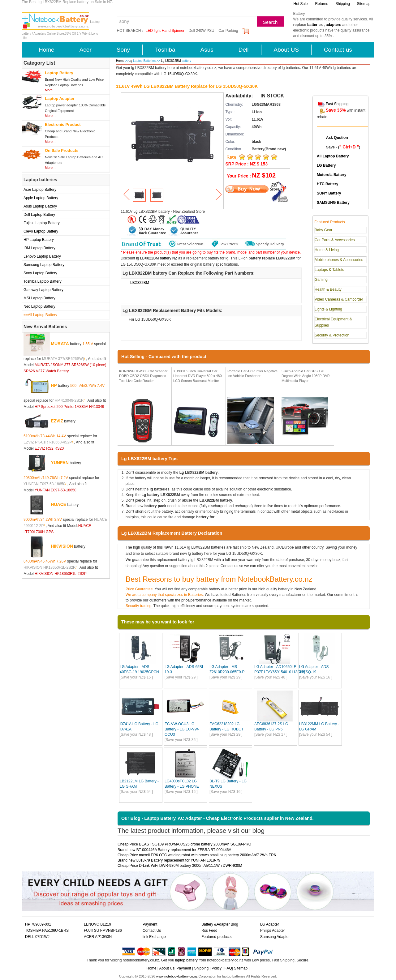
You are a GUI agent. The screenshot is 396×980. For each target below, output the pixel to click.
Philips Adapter (273, 931)
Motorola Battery (331, 175)
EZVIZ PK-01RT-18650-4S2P (48, 442)
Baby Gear (323, 230)
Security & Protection (332, 335)
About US (286, 50)
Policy (217, 968)
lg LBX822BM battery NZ (157, 258)
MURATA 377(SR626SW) (63, 359)
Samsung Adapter (275, 937)
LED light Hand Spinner (165, 31)
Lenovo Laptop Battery (42, 256)
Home (47, 50)
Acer (86, 50)
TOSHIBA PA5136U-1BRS (47, 931)
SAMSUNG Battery (333, 203)
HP (54, 385)
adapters (334, 25)
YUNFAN (60, 463)
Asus (207, 50)
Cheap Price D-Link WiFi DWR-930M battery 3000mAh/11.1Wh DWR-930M (180, 866)
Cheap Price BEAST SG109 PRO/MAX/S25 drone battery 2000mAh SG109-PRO (184, 844)
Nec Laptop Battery (39, 306)
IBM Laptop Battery (39, 248)
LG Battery (326, 165)
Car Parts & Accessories (335, 240)
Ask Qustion (337, 138)
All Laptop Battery (333, 156)
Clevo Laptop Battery (41, 231)
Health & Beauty (328, 289)
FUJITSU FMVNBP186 (103, 931)
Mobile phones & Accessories (339, 260)
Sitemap (364, 4)
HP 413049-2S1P (69, 400)
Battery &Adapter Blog (220, 924)
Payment (150, 924)
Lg (130, 61)
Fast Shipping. (338, 104)
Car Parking (228, 31)
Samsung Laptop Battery (44, 265)
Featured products (216, 937)
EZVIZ (57, 421)
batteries (315, 25)
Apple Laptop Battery (41, 198)
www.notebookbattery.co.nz (177, 976)
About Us (167, 968)
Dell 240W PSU (201, 31)
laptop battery (186, 960)
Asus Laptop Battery (40, 206)
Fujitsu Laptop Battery (42, 223)
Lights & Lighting (328, 309)
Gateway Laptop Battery (43, 290)
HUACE (58, 504)
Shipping (343, 4)
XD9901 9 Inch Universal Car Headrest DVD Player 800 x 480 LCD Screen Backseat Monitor (198, 376)
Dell (244, 50)
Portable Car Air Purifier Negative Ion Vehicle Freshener (252, 374)
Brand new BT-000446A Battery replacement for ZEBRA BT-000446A (174, 850)
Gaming (321, 280)
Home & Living (327, 250)
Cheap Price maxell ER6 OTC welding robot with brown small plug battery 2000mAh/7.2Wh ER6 (197, 855)
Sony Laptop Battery (40, 273)
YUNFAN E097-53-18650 (44, 484)
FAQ (228, 968)
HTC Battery (327, 184)
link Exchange (154, 937)
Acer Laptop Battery (40, 190)
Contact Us (152, 931)
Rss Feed (209, 931)
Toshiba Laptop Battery (43, 281)
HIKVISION (62, 546)
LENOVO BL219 (97, 924)
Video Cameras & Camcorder (339, 299)
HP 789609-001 (38, 924)
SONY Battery (329, 193)
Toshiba (165, 50)
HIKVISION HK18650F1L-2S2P (49, 567)
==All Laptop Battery (40, 315)
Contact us (338, 50)
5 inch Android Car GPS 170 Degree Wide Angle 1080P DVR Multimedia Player (306, 376)
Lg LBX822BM (171, 61)
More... (50, 90)
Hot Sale (300, 4)
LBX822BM (140, 283)
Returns (321, 4)
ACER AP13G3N (98, 937)
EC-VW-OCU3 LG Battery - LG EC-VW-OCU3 (182, 729)
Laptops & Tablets (329, 270)
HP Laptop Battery (39, 240)
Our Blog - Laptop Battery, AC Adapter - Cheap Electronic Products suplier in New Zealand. (217, 818)
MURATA (60, 344)
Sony (123, 50)
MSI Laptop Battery (39, 298)
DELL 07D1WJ (37, 937)
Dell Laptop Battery (39, 215)
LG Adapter (270, 924)
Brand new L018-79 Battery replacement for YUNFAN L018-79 (169, 860)
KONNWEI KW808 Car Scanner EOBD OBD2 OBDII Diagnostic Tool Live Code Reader (143, 376)
